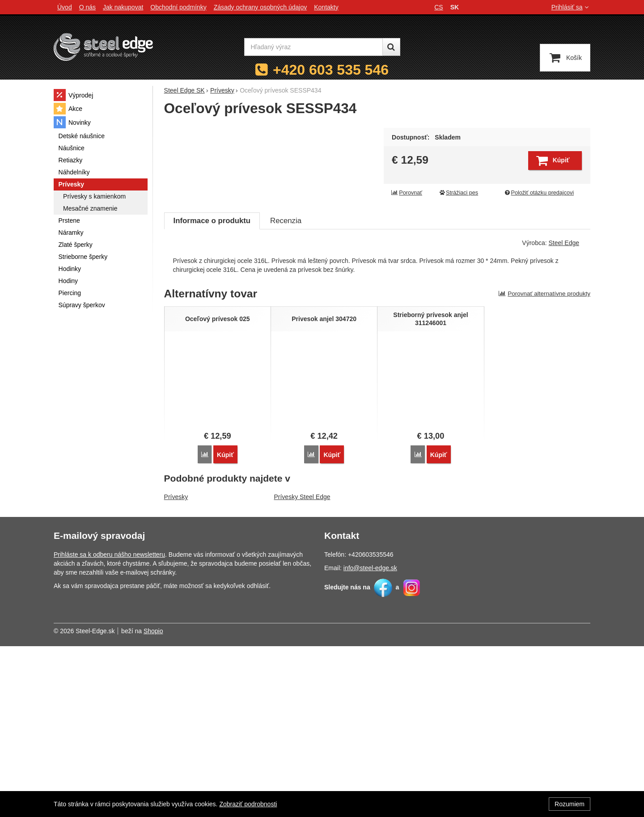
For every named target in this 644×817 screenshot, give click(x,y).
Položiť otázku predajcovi (539, 193)
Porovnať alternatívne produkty (544, 464)
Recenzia (286, 392)
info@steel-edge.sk (370, 739)
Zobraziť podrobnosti (248, 804)
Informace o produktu (212, 392)
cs (439, 7)
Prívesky (176, 668)
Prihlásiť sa (571, 7)
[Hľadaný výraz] (314, 47)
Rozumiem (570, 804)
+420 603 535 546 (331, 70)
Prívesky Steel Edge (302, 668)
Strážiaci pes (458, 193)
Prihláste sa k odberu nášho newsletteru (109, 725)
